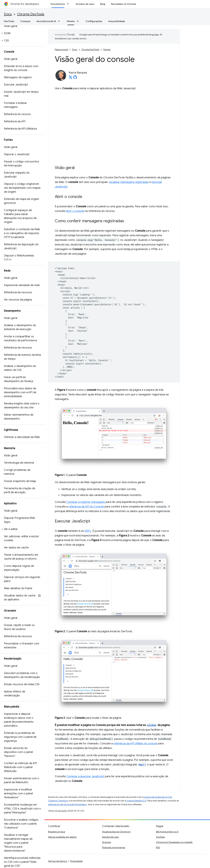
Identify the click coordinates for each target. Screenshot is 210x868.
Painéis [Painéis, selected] (71, 21)
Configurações (94, 21)
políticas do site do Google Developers (67, 804)
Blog (103, 4)
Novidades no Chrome (124, 4)
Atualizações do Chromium (116, 832)
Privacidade (76, 861)
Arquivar (107, 842)
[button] (21, 33)
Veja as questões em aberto (62, 837)
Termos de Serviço (58, 861)
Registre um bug (57, 832)
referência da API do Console (86, 507)
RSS (158, 847)
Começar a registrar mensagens (86, 502)
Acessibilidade (117, 21)
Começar (25, 21)
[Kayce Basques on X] (71, 78)
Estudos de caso (85, 4)
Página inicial (61, 50)
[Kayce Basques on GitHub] (75, 78)
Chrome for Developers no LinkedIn (174, 842)
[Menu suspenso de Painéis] (79, 21)
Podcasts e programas (114, 847)
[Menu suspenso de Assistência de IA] (60, 21)
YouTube (160, 837)
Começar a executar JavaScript (85, 776)
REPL (88, 531)
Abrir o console (75, 211)
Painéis (107, 50)
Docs (8, 14)
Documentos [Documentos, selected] (58, 4)
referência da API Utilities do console (135, 744)
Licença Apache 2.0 (137, 801)
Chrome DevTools (31, 14)
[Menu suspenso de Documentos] (69, 4)
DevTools (9, 21)
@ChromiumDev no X (167, 832)
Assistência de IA (46, 21)
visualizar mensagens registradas (129, 182)
